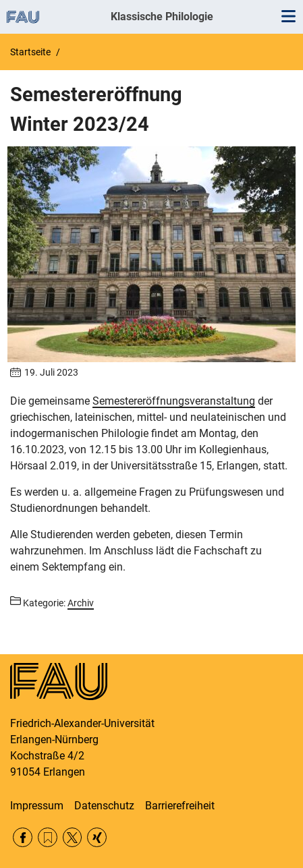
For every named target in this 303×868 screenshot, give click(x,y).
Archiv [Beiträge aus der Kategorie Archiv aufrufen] (81, 603)
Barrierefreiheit (180, 806)
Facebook (23, 837)
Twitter (73, 837)
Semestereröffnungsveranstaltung (174, 401)
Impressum (37, 806)
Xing (97, 837)
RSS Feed (48, 837)
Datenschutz (104, 806)
